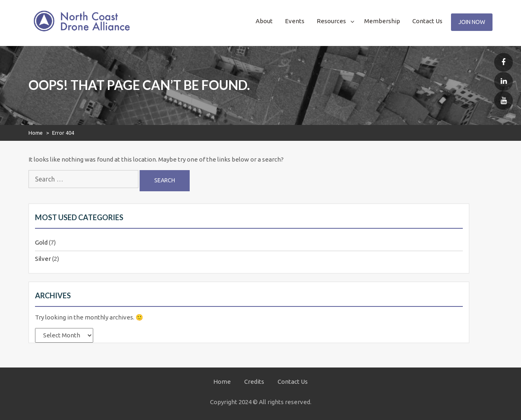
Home (36, 133)
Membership (382, 21)
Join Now (472, 22)
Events (295, 21)
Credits (254, 382)
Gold (41, 242)
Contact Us (427, 21)
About (264, 21)
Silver (43, 259)
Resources (331, 21)
